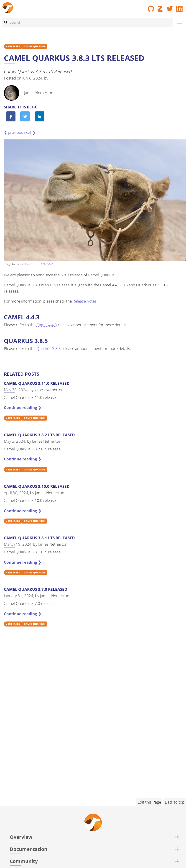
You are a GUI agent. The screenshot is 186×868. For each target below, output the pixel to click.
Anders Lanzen (25, 264)
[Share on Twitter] (25, 116)
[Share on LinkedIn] (40, 116)
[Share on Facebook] (11, 116)
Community (24, 861)
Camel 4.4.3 (47, 325)
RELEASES (14, 46)
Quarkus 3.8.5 (49, 348)
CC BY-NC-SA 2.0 (45, 264)
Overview (21, 837)
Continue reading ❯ (23, 407)
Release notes (85, 301)
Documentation (29, 849)
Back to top (175, 802)
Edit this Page (149, 802)
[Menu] (178, 23)
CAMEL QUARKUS (34, 46)
